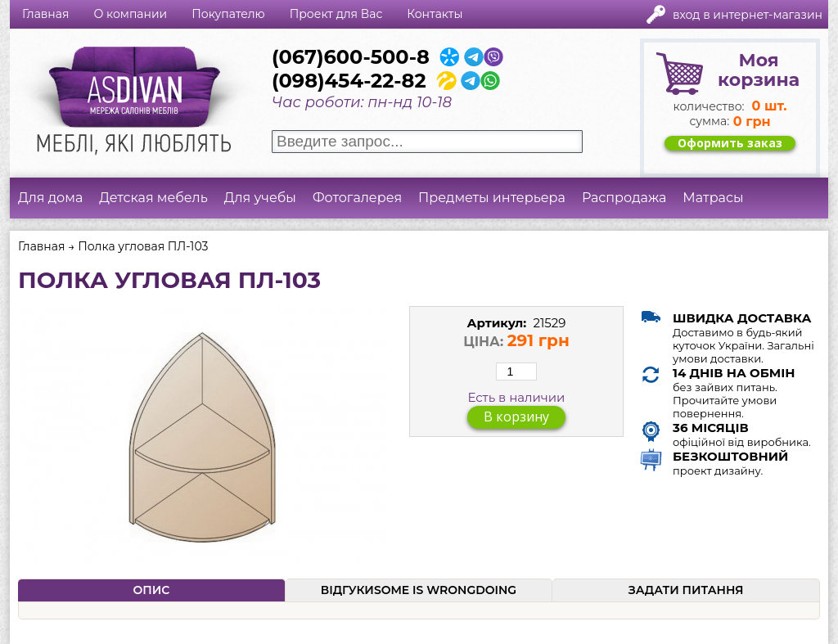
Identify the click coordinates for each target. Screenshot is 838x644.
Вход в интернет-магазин (748, 15)
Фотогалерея (357, 198)
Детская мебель (153, 198)
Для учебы (260, 198)
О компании (130, 14)
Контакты (435, 14)
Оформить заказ (730, 143)
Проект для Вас (336, 14)
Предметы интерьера (492, 198)
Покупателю (228, 14)
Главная (45, 14)
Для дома (50, 198)
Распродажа (624, 198)
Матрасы (713, 198)
